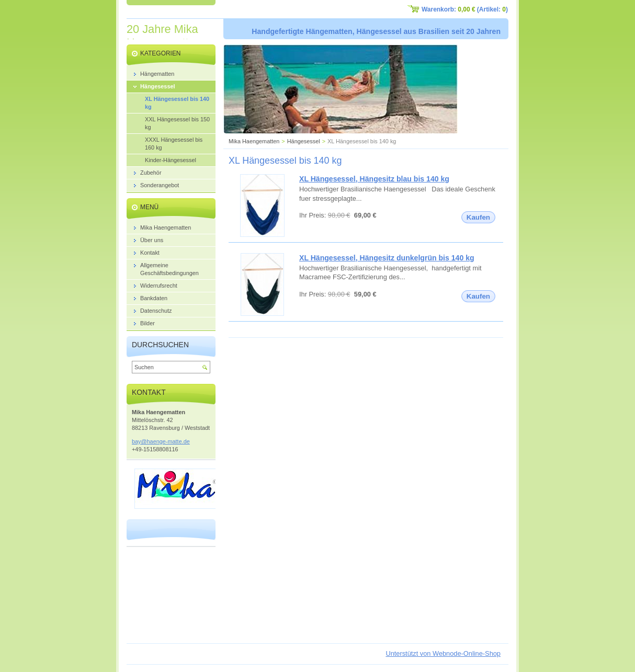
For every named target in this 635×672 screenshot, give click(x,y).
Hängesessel (304, 141)
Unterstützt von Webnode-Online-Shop (443, 653)
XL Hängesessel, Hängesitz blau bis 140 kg (374, 179)
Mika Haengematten (254, 141)
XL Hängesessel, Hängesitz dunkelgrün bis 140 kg (387, 258)
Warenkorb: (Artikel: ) (465, 9)
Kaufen (478, 217)
